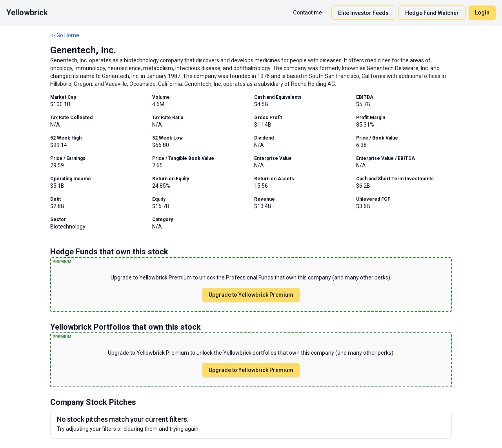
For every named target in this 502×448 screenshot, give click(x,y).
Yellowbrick (27, 13)
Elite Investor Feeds (363, 13)
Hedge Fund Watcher (432, 13)
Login (482, 13)
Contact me (307, 13)
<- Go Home (65, 35)
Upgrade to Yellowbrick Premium (251, 295)
